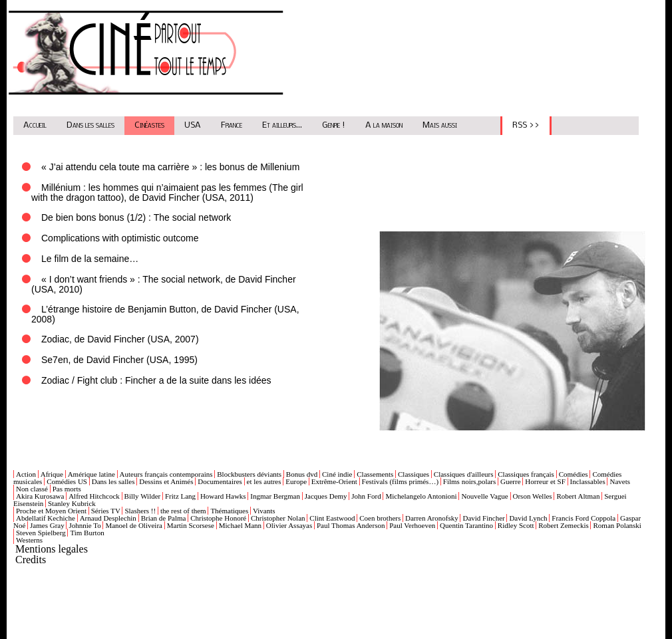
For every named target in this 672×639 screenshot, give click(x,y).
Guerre (511, 481)
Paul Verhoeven (412, 525)
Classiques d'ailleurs (464, 474)
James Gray (47, 525)
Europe (296, 481)
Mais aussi (440, 125)
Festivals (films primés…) (401, 481)
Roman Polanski (617, 525)
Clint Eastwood (332, 518)
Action (26, 474)
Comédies (574, 474)
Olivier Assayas (289, 525)
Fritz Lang (180, 496)
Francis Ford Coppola (584, 518)
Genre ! (334, 125)
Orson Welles (533, 496)
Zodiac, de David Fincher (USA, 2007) (120, 339)
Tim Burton (87, 533)
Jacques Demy (326, 496)
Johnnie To (84, 525)
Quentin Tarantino (466, 525)
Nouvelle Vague (484, 496)
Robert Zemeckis (563, 525)
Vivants (264, 511)
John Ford (366, 496)
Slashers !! (140, 511)
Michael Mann (240, 525)
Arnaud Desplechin (108, 518)
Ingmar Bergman (275, 496)
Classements (375, 474)
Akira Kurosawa (40, 496)
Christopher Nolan (278, 518)
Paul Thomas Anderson (351, 525)
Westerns (29, 540)
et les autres (264, 481)
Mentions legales (52, 549)
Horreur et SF (545, 481)
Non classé (32, 489)
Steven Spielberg (41, 533)
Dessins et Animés (166, 481)
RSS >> (526, 125)
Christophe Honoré (218, 518)
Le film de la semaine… (90, 259)
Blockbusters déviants (249, 474)
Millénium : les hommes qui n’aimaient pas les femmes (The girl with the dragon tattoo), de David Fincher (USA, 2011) (167, 192)
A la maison (384, 125)
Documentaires (220, 481)
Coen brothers (380, 518)
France (232, 125)
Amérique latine (91, 474)
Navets (620, 481)
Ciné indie (337, 474)
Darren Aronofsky (432, 518)
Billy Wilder (143, 496)
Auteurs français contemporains (166, 474)
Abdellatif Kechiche (46, 518)
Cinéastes (149, 125)
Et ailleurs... (282, 125)
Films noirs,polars (469, 481)
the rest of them (183, 511)
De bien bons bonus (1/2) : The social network (136, 217)
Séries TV (106, 511)
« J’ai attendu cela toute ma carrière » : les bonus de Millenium (170, 167)
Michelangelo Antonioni (421, 496)
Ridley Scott (516, 525)
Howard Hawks (223, 496)
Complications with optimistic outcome (120, 238)
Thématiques (229, 511)
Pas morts (67, 489)
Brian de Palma (164, 518)
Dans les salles (90, 125)
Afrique (52, 474)
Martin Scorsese (191, 525)
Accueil (35, 125)
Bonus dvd (302, 474)
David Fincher (483, 518)
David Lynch (528, 518)
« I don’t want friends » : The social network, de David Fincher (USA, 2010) (164, 284)
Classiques (414, 474)
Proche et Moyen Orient (51, 511)
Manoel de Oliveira (134, 525)
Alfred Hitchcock (94, 496)
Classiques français (526, 474)
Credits (31, 560)
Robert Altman (578, 496)
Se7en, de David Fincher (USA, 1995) (119, 360)
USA (193, 125)
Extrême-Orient (334, 481)
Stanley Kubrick (72, 503)
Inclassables (588, 481)
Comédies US (67, 481)
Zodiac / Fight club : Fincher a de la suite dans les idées (156, 380)
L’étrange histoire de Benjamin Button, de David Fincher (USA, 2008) (165, 314)
